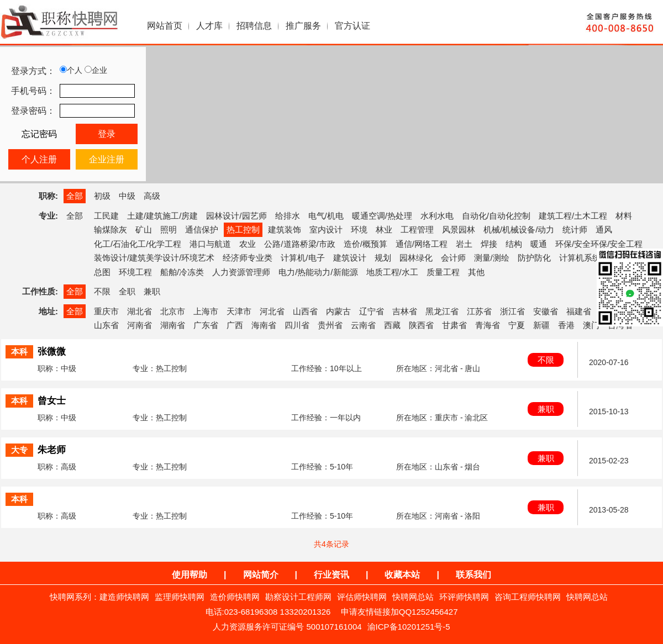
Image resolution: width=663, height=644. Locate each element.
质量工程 (443, 272)
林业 (384, 229)
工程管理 (417, 229)
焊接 (489, 244)
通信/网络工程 (422, 244)
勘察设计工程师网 (298, 597)
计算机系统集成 (588, 258)
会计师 (453, 258)
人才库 (209, 26)
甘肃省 (454, 325)
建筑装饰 (285, 229)
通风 (604, 229)
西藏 (392, 325)
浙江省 (512, 311)
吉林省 (405, 311)
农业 (248, 244)
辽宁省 (372, 311)
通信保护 (202, 229)
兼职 (152, 291)
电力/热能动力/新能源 (318, 272)
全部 (75, 196)
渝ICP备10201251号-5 (409, 627)
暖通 (539, 244)
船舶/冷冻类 (182, 272)
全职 (127, 291)
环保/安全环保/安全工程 (599, 244)
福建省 (579, 311)
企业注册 (107, 159)
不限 (102, 291)
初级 (102, 196)
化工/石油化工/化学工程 (138, 244)
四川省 (297, 325)
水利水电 (437, 216)
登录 (107, 134)
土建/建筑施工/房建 (162, 216)
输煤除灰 (110, 229)
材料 (624, 216)
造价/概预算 (365, 244)
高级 (152, 196)
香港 (566, 325)
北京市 (173, 311)
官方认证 (352, 26)
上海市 (206, 311)
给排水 (288, 216)
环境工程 (135, 272)
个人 (71, 70)
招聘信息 (254, 26)
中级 (127, 196)
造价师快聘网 (235, 597)
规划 (383, 258)
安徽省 (546, 311)
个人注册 (39, 159)
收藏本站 (402, 575)
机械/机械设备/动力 (519, 229)
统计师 (575, 229)
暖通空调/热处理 (382, 216)
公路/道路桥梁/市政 (299, 244)
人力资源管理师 (241, 272)
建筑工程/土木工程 (573, 216)
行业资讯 (331, 575)
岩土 (464, 244)
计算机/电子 (302, 258)
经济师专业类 (248, 258)
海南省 (264, 325)
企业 (96, 70)
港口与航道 (210, 244)
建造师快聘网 (124, 597)
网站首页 (165, 26)
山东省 (106, 325)
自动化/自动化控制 (496, 216)
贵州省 (330, 325)
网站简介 (261, 575)
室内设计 (326, 229)
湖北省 (140, 311)
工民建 (106, 216)
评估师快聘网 (362, 597)
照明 (169, 229)
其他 (476, 272)
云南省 (363, 325)
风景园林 (459, 229)
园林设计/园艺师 (236, 216)
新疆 (541, 325)
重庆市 (106, 311)
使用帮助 (190, 575)
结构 (514, 244)
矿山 (144, 229)
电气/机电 (326, 216)
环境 (359, 229)
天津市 (239, 311)
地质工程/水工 (392, 272)
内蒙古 (338, 311)
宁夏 (517, 325)
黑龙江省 (442, 311)
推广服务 (303, 26)
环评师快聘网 (464, 597)
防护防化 (534, 258)
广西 (235, 325)
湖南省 (173, 325)
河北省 (272, 311)
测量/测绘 (492, 258)
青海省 (488, 325)
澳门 (591, 325)
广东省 (206, 325)
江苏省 (479, 311)
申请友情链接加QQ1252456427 (399, 612)
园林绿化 (416, 258)
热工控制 (243, 229)
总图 (102, 272)
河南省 (140, 325)
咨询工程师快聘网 (528, 597)
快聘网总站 (413, 597)
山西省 (305, 311)
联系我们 (473, 575)
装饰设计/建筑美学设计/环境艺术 (154, 258)
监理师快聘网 (180, 597)
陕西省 (421, 325)
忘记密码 (39, 134)
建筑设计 (350, 258)
